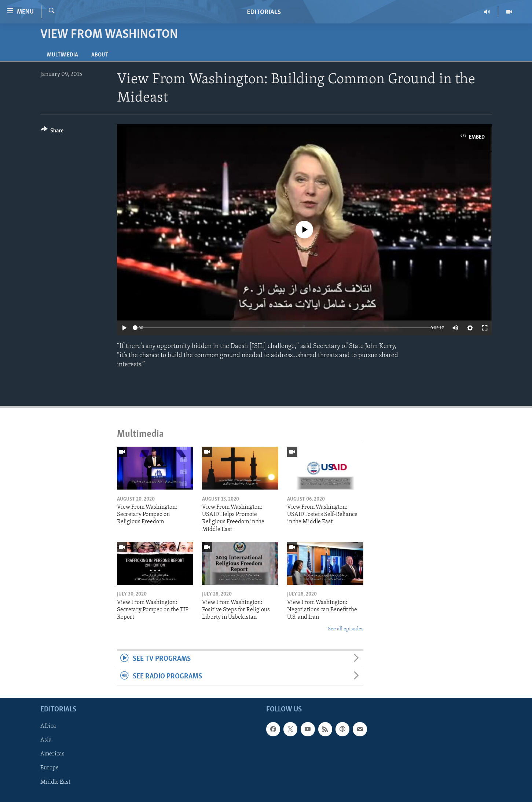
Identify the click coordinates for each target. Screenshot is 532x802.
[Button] (52, 132)
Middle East (55, 782)
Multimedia (63, 55)
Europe (49, 768)
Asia (46, 740)
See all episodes (346, 629)
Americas (52, 754)
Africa (48, 726)
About (100, 55)
